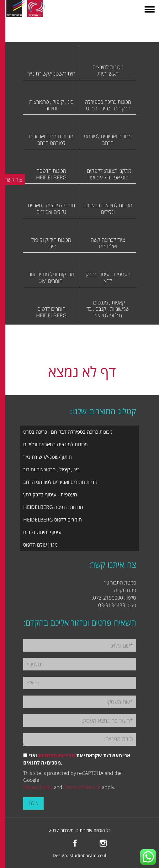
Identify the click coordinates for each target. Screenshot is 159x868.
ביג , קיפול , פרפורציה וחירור (52, 469)
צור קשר (14, 179)
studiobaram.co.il (88, 855)
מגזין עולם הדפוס (40, 545)
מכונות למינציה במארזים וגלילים (56, 444)
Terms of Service (82, 787)
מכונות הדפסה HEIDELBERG (53, 507)
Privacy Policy (38, 787)
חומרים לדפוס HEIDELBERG (53, 520)
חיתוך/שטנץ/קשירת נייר (48, 457)
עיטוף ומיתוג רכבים (42, 532)
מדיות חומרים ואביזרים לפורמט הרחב (60, 482)
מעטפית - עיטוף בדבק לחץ (50, 495)
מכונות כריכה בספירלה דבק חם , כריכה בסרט (68, 432)
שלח (33, 803)
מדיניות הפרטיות (57, 755)
